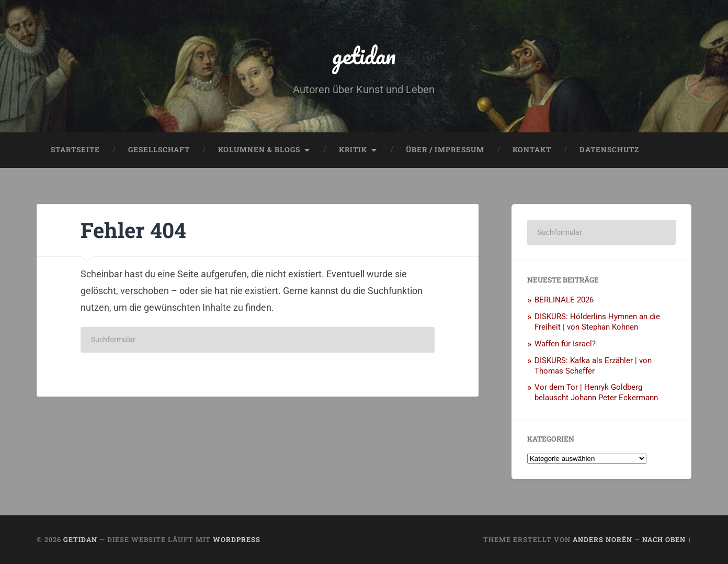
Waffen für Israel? (565, 344)
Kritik (353, 150)
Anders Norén (602, 539)
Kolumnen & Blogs (259, 150)
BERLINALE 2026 (564, 300)
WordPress (237, 539)
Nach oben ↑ (667, 539)
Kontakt (532, 150)
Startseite (75, 150)
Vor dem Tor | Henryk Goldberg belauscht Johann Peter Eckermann (596, 392)
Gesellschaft (159, 150)
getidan (364, 55)
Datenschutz (609, 150)
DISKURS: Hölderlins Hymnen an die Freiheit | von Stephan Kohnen (597, 322)
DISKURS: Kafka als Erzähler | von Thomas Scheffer (593, 366)
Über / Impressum (445, 150)
